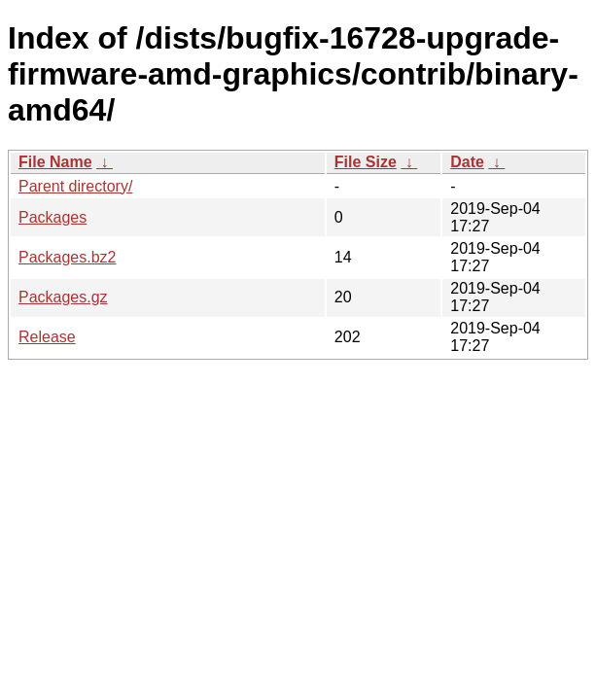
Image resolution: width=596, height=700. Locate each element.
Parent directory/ (75, 186)
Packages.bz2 (68, 257)
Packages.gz (63, 297)
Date (467, 162)
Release (47, 337)
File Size (366, 162)
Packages (53, 217)
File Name (55, 162)
